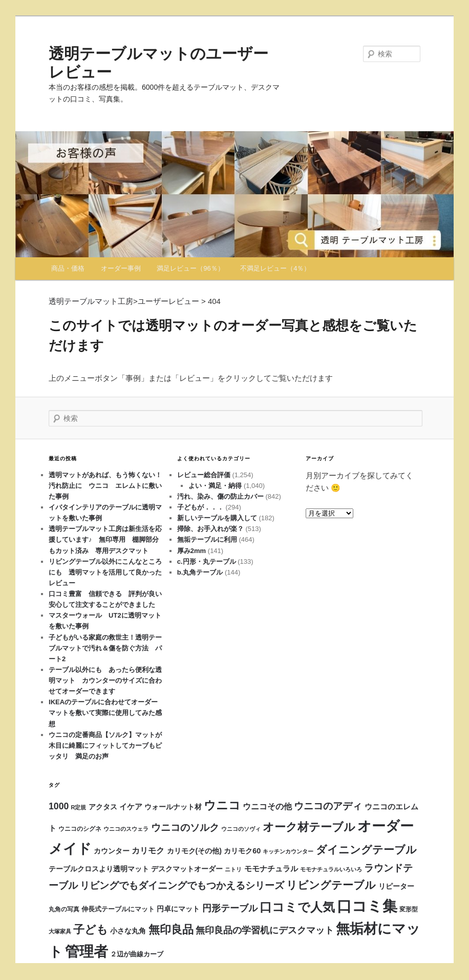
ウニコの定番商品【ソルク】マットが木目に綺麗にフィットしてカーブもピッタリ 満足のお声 (105, 746)
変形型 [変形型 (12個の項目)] (409, 909)
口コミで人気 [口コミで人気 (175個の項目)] (297, 907)
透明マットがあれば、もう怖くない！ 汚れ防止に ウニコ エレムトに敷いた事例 (109, 486)
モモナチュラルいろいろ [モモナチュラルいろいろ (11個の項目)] (331, 869)
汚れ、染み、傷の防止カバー (220, 496)
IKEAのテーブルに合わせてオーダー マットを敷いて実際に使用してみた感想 (106, 713)
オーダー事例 (121, 268)
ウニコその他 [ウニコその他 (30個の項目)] (267, 807)
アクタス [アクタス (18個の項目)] (103, 807)
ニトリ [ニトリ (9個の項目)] (233, 869)
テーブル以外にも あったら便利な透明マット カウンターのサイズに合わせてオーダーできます (105, 680)
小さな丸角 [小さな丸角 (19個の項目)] (128, 931)
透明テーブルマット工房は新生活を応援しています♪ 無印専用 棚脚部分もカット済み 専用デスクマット (105, 539)
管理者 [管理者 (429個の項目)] (87, 952)
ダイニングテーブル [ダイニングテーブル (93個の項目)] (366, 850)
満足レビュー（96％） (190, 268)
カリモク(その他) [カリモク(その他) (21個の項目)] (194, 851)
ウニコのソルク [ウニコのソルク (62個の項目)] (185, 828)
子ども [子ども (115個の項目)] (91, 930)
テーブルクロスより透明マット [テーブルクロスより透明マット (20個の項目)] (99, 869)
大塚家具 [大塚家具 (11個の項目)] (60, 931)
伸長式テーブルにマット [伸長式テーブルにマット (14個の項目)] (118, 909)
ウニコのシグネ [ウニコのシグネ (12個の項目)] (80, 829)
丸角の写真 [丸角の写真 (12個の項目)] (64, 909)
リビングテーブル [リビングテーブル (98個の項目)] (331, 885)
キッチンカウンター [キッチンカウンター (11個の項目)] (288, 851)
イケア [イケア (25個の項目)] (131, 807)
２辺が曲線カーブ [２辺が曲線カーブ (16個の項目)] (137, 954)
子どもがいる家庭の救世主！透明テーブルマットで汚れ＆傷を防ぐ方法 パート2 (105, 648)
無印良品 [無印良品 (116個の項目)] (171, 930)
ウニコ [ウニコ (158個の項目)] (222, 805)
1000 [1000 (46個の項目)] (59, 806)
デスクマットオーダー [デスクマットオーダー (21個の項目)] (187, 869)
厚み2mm (191, 551)
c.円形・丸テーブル (207, 562)
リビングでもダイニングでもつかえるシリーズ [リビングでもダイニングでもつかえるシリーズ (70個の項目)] (182, 885)
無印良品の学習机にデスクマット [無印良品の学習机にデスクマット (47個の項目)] (265, 930)
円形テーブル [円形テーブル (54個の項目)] (230, 908)
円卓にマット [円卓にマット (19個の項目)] (178, 909)
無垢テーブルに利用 (207, 539)
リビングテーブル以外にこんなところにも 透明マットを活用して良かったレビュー (105, 572)
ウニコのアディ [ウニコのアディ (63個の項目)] (328, 806)
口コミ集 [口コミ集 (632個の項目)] (367, 906)
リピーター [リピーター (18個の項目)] (396, 886)
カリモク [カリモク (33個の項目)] (148, 850)
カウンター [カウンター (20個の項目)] (112, 851)
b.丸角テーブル (200, 572)
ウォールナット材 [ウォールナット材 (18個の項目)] (173, 807)
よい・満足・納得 (215, 486)
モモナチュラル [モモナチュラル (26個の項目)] (271, 869)
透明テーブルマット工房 (91, 301)
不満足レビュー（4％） (275, 268)
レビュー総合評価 (204, 475)
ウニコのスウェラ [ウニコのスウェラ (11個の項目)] (126, 829)
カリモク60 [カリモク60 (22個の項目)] (242, 851)
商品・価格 (68, 268)
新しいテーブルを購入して (217, 518)
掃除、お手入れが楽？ (210, 529)
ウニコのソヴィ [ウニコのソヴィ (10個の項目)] (241, 829)
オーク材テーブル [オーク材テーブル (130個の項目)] (309, 827)
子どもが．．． (200, 507)
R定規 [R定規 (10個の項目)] (78, 807)
